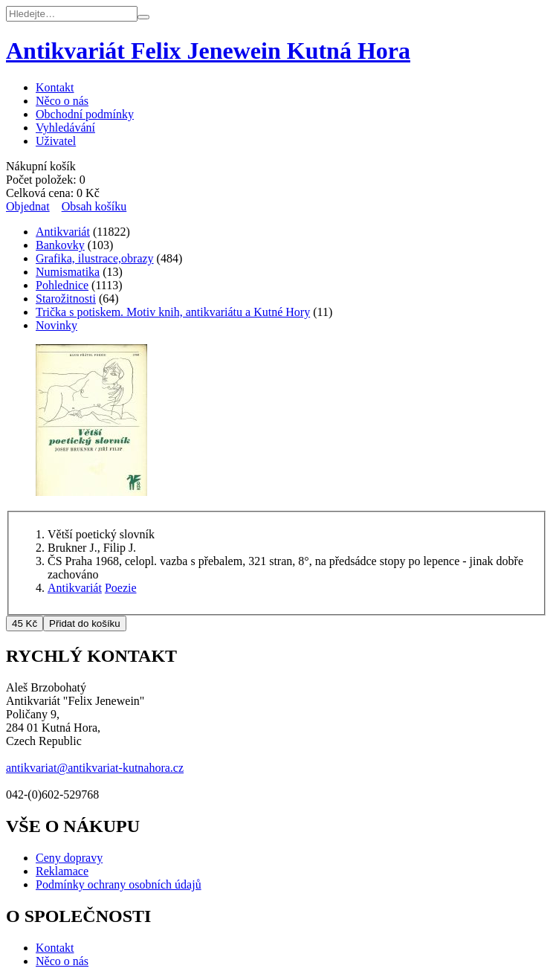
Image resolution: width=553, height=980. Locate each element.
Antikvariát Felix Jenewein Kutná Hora (208, 51)
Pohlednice (62, 285)
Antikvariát (63, 232)
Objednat (28, 206)
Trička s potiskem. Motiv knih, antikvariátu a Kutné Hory (173, 312)
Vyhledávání (65, 128)
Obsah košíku (94, 206)
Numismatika (68, 272)
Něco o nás (62, 101)
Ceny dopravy (69, 858)
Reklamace (62, 871)
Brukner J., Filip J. (92, 548)
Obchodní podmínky (85, 114)
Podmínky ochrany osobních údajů (119, 884)
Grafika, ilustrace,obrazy (95, 258)
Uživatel (56, 141)
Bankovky (60, 245)
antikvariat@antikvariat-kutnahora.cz (95, 768)
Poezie (121, 588)
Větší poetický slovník (101, 534)
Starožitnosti (66, 299)
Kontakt (55, 87)
